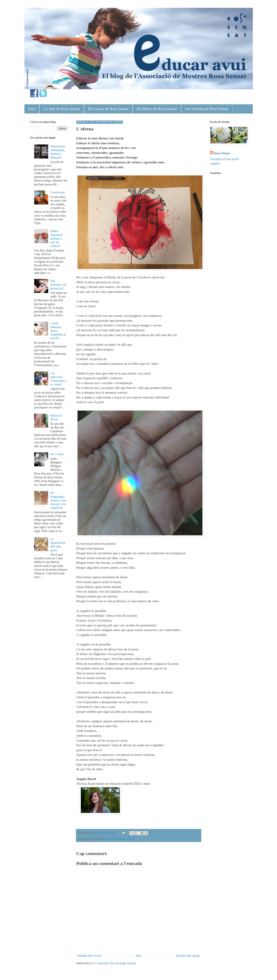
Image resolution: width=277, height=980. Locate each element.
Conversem (57, 192)
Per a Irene (57, 454)
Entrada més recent (89, 956)
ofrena (130, 839)
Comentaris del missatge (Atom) (116, 963)
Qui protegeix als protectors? (58, 285)
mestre (122, 839)
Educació (111, 839)
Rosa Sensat (222, 153)
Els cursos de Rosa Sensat (108, 109)
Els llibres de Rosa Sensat (157, 109)
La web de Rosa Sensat (62, 109)
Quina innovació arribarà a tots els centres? (57, 238)
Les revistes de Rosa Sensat (207, 109)
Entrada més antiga (188, 956)
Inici (32, 109)
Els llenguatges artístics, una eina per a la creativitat (58, 500)
